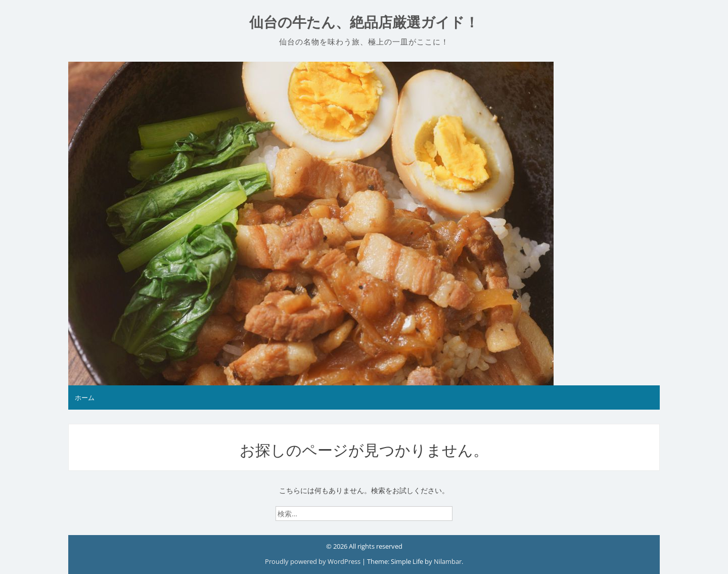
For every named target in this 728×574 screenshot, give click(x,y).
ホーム (85, 398)
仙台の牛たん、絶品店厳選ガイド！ (364, 23)
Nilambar (448, 561)
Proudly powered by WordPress (313, 561)
